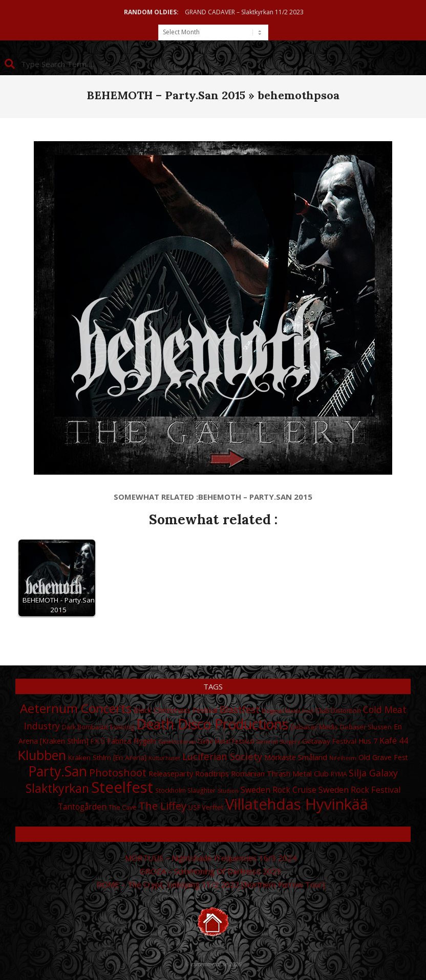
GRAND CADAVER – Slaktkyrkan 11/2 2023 (244, 12)
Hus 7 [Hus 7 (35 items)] (368, 741)
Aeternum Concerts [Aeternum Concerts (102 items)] (76, 708)
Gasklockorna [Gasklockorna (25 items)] (177, 741)
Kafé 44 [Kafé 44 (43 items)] (394, 741)
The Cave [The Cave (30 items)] (123, 807)
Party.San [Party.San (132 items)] (58, 771)
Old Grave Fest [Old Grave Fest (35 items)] (383, 757)
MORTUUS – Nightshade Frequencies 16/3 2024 (211, 858)
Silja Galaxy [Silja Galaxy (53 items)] (373, 773)
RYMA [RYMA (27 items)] (339, 774)
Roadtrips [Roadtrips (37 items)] (212, 773)
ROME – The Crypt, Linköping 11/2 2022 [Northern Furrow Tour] (211, 884)
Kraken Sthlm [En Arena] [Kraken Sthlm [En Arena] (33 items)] (107, 758)
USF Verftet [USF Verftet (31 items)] (206, 807)
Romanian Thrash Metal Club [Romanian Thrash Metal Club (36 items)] (280, 774)
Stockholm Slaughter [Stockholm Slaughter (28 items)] (185, 790)
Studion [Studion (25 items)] (228, 790)
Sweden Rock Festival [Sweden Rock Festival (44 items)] (359, 790)
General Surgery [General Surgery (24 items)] (278, 742)
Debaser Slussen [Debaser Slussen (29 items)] (366, 727)
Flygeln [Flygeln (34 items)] (145, 741)
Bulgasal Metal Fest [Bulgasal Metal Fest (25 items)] (287, 711)
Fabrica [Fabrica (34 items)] (119, 741)
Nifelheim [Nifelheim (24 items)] (343, 758)
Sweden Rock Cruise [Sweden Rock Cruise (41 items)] (279, 790)
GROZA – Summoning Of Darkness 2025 (210, 871)
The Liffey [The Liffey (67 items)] (163, 806)
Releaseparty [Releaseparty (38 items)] (171, 773)
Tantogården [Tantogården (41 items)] (82, 807)
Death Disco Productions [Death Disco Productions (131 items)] (212, 724)
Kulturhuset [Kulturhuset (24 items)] (164, 758)
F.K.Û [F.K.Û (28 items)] (98, 741)
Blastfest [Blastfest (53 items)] (240, 709)
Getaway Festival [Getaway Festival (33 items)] (329, 741)
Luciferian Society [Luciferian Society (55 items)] (222, 756)
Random (213, 834)
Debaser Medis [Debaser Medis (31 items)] (314, 727)
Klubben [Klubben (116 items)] (42, 755)
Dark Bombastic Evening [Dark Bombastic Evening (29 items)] (98, 727)
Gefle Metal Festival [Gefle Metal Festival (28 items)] (226, 741)
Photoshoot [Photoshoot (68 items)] (118, 772)
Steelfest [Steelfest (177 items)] (122, 787)
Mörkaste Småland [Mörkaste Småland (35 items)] (296, 757)
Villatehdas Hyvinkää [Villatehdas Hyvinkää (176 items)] (297, 804)
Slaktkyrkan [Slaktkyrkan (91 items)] (57, 788)
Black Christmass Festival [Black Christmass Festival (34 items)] (176, 710)
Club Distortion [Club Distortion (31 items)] (338, 710)
